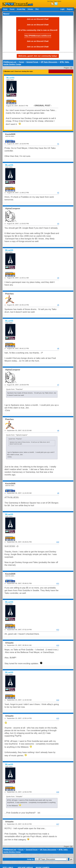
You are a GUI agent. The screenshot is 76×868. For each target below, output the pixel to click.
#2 (58, 193)
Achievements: (10, 100)
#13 (58, 645)
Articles (30, 9)
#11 (58, 583)
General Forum (32, 62)
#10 (58, 542)
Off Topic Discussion (49, 62)
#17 (58, 824)
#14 (58, 700)
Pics (37, 9)
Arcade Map (21, 9)
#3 (58, 224)
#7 (58, 385)
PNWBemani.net (10, 62)
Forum (12, 9)
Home (5, 9)
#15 (58, 718)
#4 (58, 278)
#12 (58, 630)
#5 (58, 305)
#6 (58, 348)
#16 (58, 792)
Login (62, 9)
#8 (58, 430)
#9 (58, 493)
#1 (58, 144)
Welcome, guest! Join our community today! (38, 56)
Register (70, 9)
